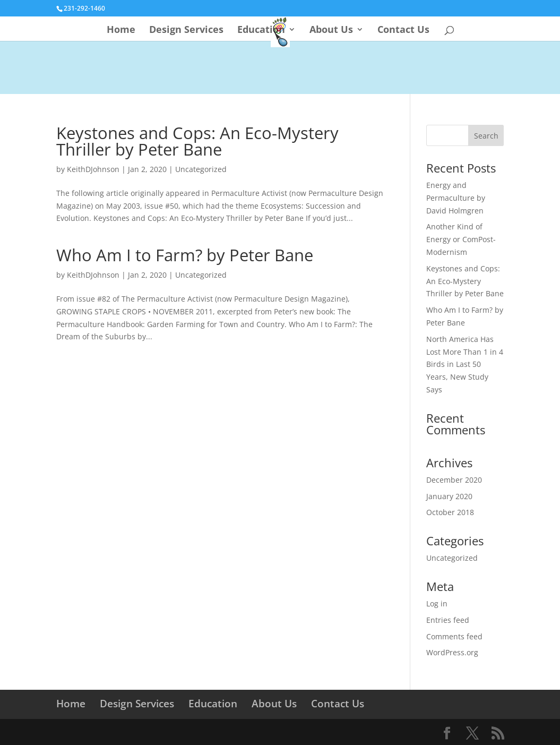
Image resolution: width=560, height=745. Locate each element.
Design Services (186, 31)
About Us (331, 31)
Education (261, 31)
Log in (437, 603)
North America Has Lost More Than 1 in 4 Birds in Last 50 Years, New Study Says (465, 364)
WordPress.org (452, 652)
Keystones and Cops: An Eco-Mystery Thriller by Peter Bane (197, 141)
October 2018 (450, 512)
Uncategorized (201, 169)
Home (121, 31)
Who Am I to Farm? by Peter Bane (185, 255)
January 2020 (449, 496)
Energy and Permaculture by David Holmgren (456, 198)
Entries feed (448, 620)
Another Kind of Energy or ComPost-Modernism (461, 239)
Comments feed (454, 636)
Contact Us (403, 31)
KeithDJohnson (93, 169)
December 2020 (454, 480)
